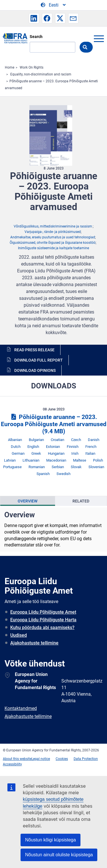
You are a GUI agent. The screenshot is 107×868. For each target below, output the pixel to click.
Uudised (19, 635)
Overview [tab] (28, 501)
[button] (34, 18)
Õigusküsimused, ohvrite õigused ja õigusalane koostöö (53, 243)
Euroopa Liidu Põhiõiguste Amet (43, 612)
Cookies (62, 759)
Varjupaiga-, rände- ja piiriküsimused (53, 232)
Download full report (39, 360)
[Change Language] (54, 5)
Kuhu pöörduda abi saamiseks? (42, 627)
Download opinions (35, 370)
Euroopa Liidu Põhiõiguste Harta (43, 620)
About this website (17, 759)
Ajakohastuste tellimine (34, 643)
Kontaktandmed (21, 708)
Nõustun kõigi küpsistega (51, 840)
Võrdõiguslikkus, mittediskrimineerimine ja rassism (53, 226)
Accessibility (12, 764)
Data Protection (86, 759)
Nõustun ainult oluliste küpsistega (59, 855)
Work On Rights (32, 67)
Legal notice (41, 759)
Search (36, 37)
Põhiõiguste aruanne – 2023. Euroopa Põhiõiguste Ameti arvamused (54, 424)
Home (10, 67)
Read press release (34, 350)
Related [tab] (81, 501)
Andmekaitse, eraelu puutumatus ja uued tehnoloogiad (53, 237)
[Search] (53, 47)
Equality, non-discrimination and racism (41, 74)
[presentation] (28, 501)
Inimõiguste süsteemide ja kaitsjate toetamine (53, 248)
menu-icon (99, 39)
